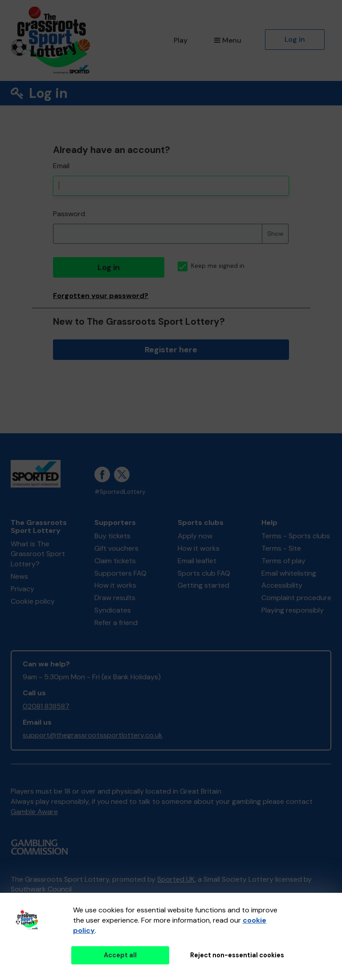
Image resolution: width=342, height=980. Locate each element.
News (19, 576)
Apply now (195, 536)
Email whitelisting (289, 573)
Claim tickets (115, 561)
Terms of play (283, 561)
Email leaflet (197, 561)
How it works (115, 585)
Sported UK (176, 879)
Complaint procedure (296, 598)
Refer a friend (116, 623)
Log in (295, 39)
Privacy (22, 589)
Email (61, 166)
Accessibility (282, 585)
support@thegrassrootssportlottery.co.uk (93, 735)
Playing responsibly (293, 610)
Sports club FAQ (204, 573)
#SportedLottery (120, 492)
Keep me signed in (211, 266)
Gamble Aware (34, 812)
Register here (171, 350)
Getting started (204, 585)
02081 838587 (46, 706)
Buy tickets (112, 536)
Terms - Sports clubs (296, 536)
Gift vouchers (116, 548)
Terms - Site (281, 548)
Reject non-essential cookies (237, 955)
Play (181, 40)
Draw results (115, 598)
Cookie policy (33, 601)
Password (69, 214)
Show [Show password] (275, 234)
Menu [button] (228, 40)
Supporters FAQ (120, 573)
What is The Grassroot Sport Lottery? (38, 554)
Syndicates (113, 610)
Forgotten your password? (101, 296)
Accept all (120, 955)
